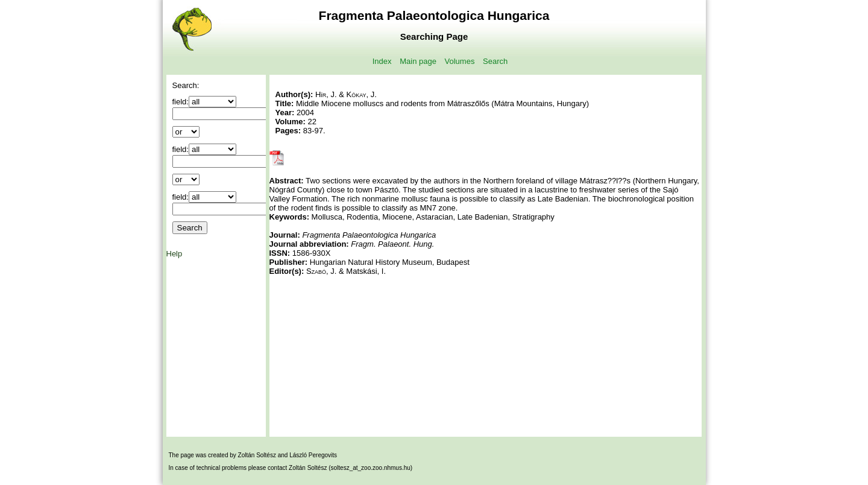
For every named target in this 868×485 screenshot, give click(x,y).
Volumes (460, 61)
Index (382, 61)
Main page (418, 61)
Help (175, 254)
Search (495, 61)
